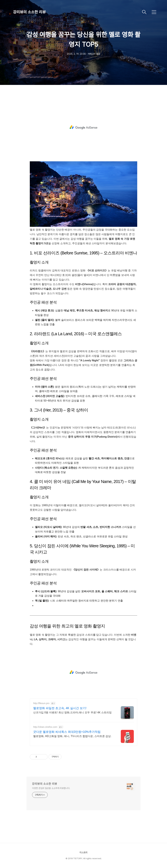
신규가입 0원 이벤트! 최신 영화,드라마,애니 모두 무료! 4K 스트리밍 (72, 712)
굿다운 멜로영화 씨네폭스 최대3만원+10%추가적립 (67, 732)
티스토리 (83, 852)
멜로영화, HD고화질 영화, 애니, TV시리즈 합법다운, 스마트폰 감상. (72, 736)
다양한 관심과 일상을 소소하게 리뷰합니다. (51, 788)
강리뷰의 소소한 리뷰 (29, 12)
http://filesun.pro (41, 703)
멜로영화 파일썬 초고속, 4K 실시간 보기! (60, 708)
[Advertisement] (83, 127)
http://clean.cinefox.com (45, 727)
